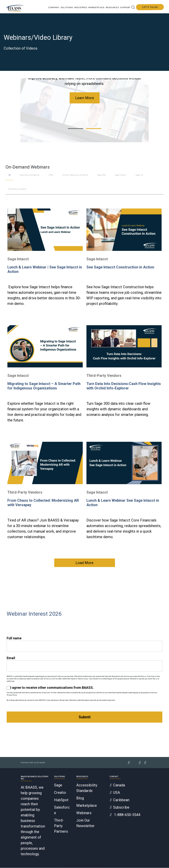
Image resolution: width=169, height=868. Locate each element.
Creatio (60, 793)
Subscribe (119, 808)
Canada (117, 785)
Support (125, 7)
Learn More (85, 98)
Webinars (84, 813)
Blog (80, 798)
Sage (58, 785)
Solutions (67, 7)
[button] (76, 129)
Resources (112, 7)
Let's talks (150, 7)
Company (54, 7)
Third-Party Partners (61, 826)
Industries (81, 7)
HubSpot (61, 800)
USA (115, 793)
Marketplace (96, 7)
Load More (84, 563)
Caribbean (119, 800)
